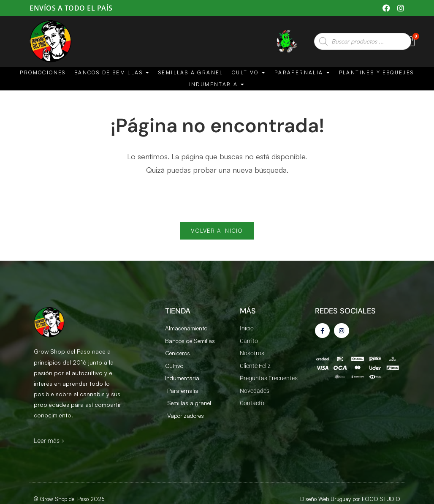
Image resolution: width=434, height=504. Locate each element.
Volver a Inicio (217, 234)
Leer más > (49, 444)
